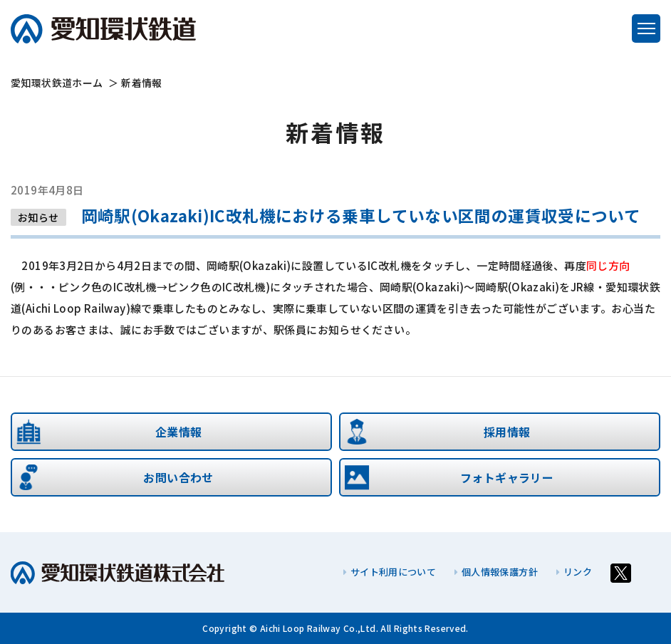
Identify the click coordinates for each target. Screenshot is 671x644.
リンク (574, 572)
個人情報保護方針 (496, 572)
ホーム (57, 83)
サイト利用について (390, 572)
